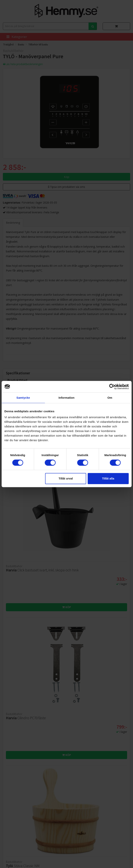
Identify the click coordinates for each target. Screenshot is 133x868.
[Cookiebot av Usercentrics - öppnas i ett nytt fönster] (112, 387)
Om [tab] (110, 398)
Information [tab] (67, 398)
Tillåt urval (66, 478)
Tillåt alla (108, 478)
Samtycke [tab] (23, 398)
